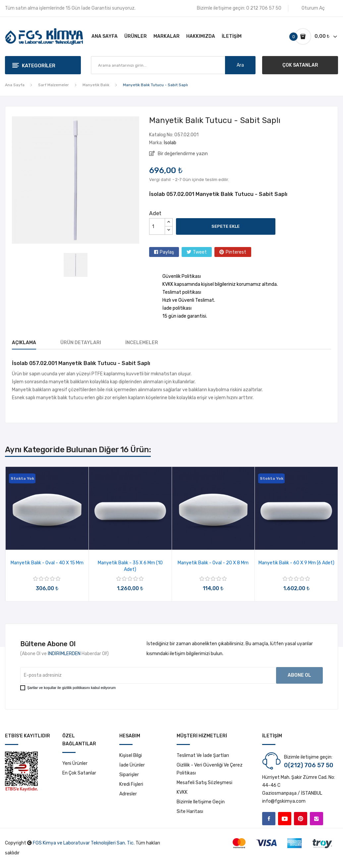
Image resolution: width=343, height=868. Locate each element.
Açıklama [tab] (24, 343)
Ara (240, 65)
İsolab (170, 143)
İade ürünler (132, 765)
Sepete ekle (226, 226)
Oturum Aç (313, 8)
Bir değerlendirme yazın (182, 154)
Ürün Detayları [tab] (81, 343)
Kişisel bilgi (131, 755)
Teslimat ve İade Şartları (203, 755)
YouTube (285, 819)
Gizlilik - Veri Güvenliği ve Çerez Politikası (210, 769)
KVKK (182, 792)
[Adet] (157, 226)
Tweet (200, 252)
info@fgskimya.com (284, 801)
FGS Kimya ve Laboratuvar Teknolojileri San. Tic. (84, 843)
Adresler (128, 794)
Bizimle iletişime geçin (201, 802)
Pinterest (236, 252)
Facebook (269, 819)
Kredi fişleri (131, 784)
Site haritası (190, 811)
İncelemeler (142, 343)
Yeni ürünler (75, 763)
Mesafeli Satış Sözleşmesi (204, 783)
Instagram (316, 819)
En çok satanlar (79, 773)
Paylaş (167, 252)
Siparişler (129, 775)
